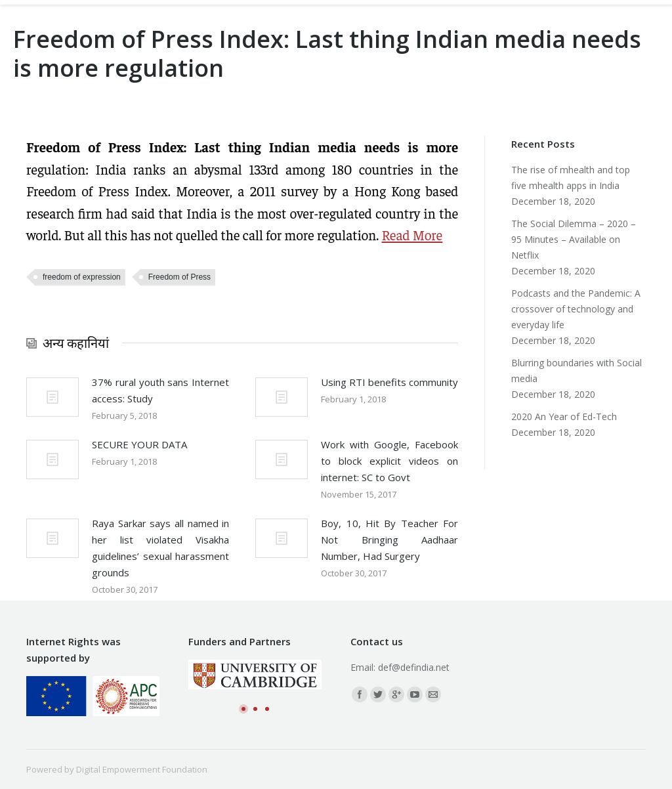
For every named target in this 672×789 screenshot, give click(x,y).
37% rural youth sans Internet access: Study (160, 390)
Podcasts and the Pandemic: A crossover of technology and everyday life (576, 309)
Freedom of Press (179, 277)
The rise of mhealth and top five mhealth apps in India (571, 178)
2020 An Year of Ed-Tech (564, 416)
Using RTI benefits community (389, 382)
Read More (412, 235)
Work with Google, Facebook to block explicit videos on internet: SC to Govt (389, 461)
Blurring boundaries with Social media (577, 371)
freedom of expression (82, 277)
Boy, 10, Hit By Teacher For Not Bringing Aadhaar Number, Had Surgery (389, 540)
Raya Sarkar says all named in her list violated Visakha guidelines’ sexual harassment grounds (160, 548)
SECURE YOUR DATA (139, 444)
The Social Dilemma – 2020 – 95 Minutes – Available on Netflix (574, 239)
